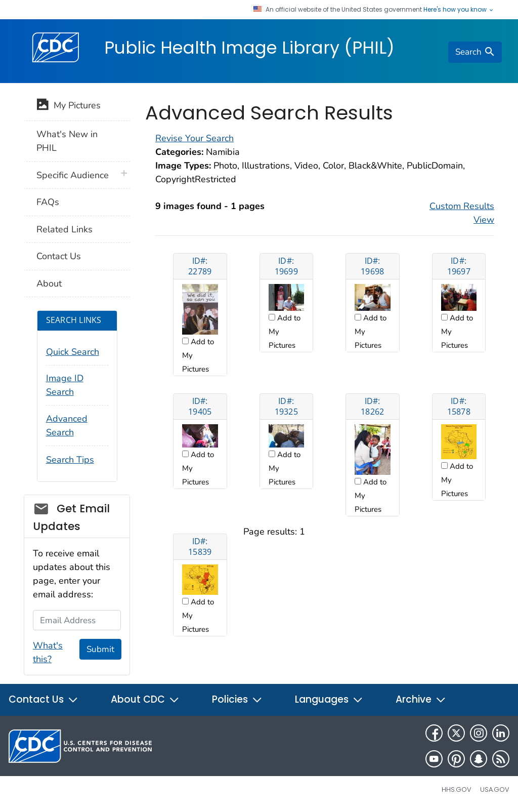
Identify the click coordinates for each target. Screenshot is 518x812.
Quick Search (73, 352)
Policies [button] (237, 699)
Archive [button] (421, 699)
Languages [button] (329, 699)
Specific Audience (73, 175)
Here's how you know (459, 10)
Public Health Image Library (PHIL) (249, 48)
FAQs (48, 202)
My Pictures (69, 106)
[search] (475, 52)
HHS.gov (457, 789)
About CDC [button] (145, 699)
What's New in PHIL (67, 141)
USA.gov (495, 789)
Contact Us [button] (44, 699)
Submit (100, 649)
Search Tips (70, 460)
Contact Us (59, 256)
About (49, 283)
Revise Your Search (195, 138)
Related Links (64, 229)
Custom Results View (462, 213)
